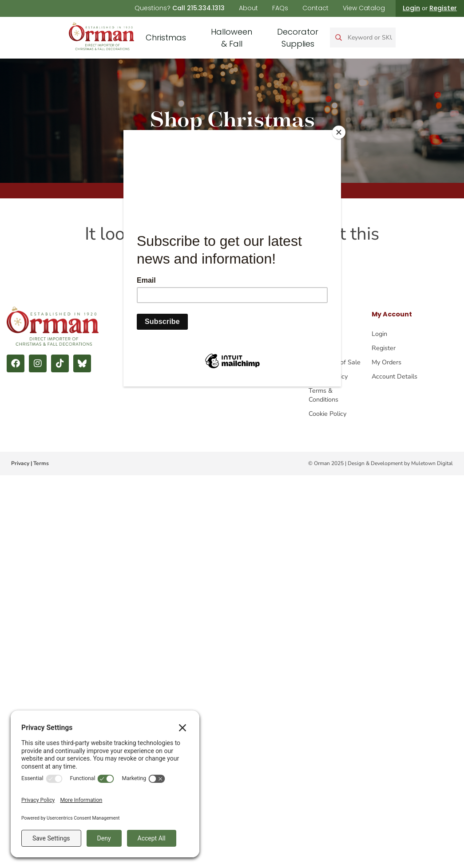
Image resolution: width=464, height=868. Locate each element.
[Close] (339, 132)
